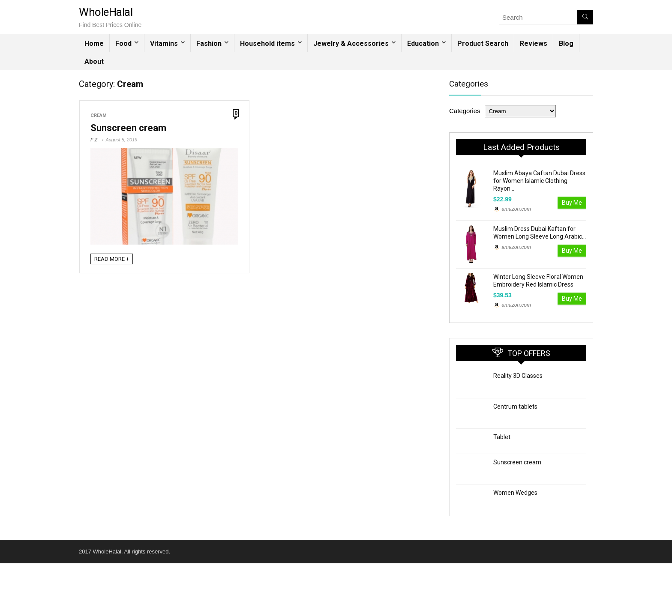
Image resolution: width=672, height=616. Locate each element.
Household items (267, 43)
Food (123, 43)
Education (423, 43)
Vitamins (164, 43)
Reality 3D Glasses (518, 376)
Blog (566, 43)
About (94, 61)
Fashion (209, 43)
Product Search (483, 43)
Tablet (502, 437)
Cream (99, 115)
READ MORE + (112, 259)
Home (94, 43)
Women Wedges (515, 493)
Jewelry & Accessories (351, 43)
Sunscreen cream (128, 128)
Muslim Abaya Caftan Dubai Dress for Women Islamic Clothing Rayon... (539, 181)
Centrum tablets (515, 407)
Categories (465, 111)
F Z (94, 140)
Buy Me (572, 203)
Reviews (534, 43)
